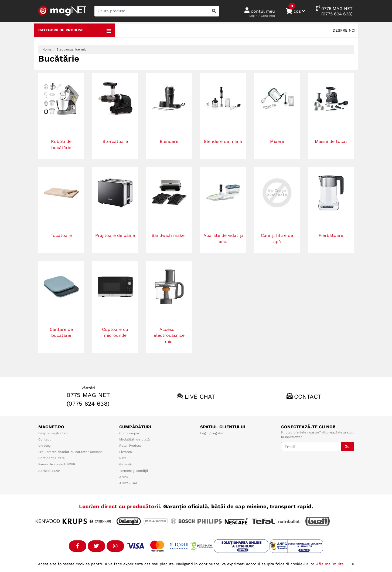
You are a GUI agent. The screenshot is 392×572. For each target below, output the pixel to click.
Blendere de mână (223, 141)
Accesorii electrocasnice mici (169, 336)
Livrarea (126, 452)
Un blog (44, 446)
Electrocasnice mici (72, 49)
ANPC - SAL (129, 483)
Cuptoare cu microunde (115, 332)
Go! (347, 446)
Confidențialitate (52, 458)
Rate (123, 458)
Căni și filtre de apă (277, 238)
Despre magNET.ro (53, 433)
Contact (308, 397)
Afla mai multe (330, 564)
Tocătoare (61, 235)
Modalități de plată (134, 439)
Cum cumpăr (129, 433)
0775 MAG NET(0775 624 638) (334, 11)
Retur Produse (130, 446)
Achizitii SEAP (49, 471)
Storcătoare (115, 141)
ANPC (124, 477)
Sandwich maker (169, 235)
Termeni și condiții (134, 471)
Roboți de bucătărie (61, 144)
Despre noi (344, 30)
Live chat (200, 397)
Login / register (212, 433)
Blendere (169, 141)
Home (47, 49)
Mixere (277, 141)
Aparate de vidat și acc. (223, 238)
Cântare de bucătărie (61, 332)
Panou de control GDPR (57, 464)
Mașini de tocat (331, 141)
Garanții (125, 464)
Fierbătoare (331, 235)
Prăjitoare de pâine (115, 235)
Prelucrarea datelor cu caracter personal (71, 452)
